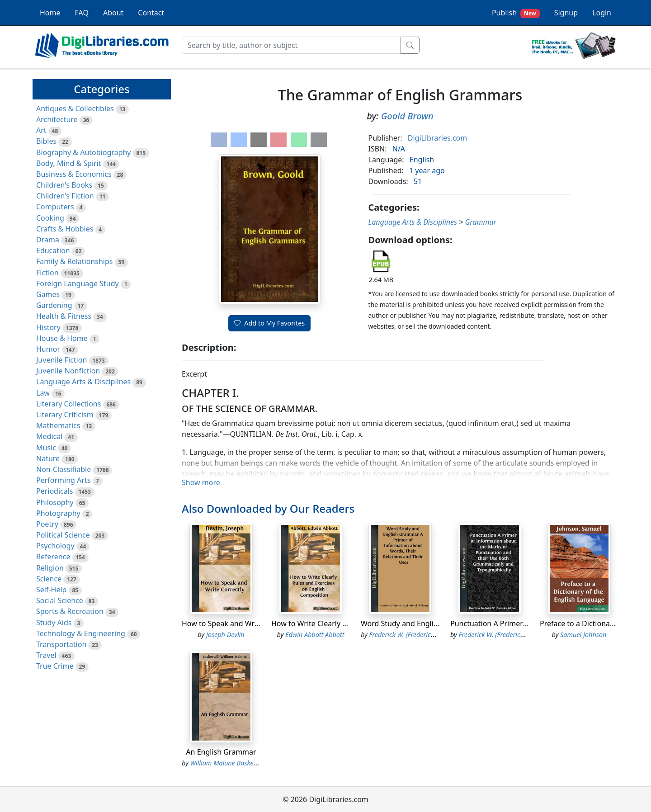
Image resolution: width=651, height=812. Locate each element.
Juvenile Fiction (61, 360)
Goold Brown (407, 116)
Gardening (54, 305)
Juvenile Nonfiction (68, 371)
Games (48, 294)
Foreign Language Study (78, 283)
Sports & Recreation (70, 611)
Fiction (47, 273)
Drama (48, 240)
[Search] (291, 45)
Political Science (63, 535)
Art (41, 130)
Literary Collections (68, 404)
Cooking (50, 218)
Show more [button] (201, 482)
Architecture (57, 119)
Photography (58, 513)
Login (602, 13)
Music (46, 448)
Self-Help (51, 590)
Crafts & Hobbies (65, 229)
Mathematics (58, 425)
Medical (49, 436)
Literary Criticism (65, 415)
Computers (55, 207)
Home (50, 13)
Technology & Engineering (81, 633)
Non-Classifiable (64, 469)
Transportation (61, 644)
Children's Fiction (65, 196)
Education (53, 250)
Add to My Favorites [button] (269, 323)
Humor (48, 349)
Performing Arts (63, 480)
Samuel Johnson (583, 635)
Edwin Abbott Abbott (315, 635)
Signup (566, 13)
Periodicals (55, 491)
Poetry (47, 524)
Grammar (480, 222)
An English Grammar (221, 752)
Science (49, 579)
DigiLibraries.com (437, 138)
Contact (151, 13)
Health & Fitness (64, 316)
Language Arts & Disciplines (83, 382)
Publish (516, 13)
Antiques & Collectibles (75, 109)
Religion (50, 568)
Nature (48, 458)
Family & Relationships (74, 261)
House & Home (62, 338)
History (48, 327)
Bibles (46, 141)
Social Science (60, 600)
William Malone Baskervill (227, 763)
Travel (46, 655)
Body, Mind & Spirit (69, 163)
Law (43, 393)
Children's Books (64, 185)
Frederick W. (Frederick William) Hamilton (429, 635)
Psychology (55, 546)
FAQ (82, 13)
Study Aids (54, 623)
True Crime (55, 666)
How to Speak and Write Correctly (239, 623)
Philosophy (55, 502)
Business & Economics (74, 174)
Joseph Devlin (225, 635)
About (113, 13)
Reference (53, 557)
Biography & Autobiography (83, 152)
